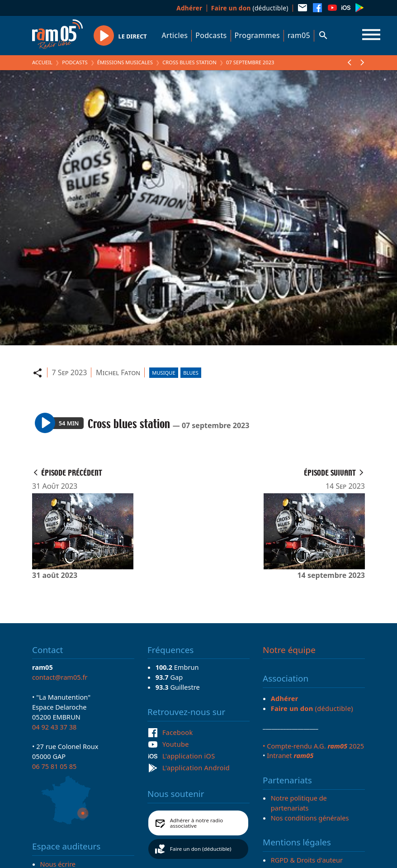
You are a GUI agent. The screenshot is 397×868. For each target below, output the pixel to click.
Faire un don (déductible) (201, 849)
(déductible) (250, 8)
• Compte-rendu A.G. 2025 (313, 746)
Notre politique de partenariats (299, 803)
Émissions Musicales (125, 62)
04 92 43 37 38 (54, 727)
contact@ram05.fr (60, 677)
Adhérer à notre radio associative (197, 823)
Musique (163, 373)
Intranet (290, 755)
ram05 (299, 35)
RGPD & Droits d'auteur (307, 860)
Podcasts (211, 35)
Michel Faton (118, 372)
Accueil (42, 62)
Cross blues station (189, 62)
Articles (175, 35)
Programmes (257, 35)
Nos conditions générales (310, 818)
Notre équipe (289, 650)
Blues (191, 373)
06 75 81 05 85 (54, 766)
